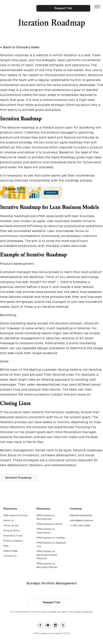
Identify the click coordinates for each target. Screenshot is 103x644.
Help (6, 546)
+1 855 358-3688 (80, 526)
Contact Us (10, 556)
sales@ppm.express (81, 521)
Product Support (13, 541)
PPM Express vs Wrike (49, 524)
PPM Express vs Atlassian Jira (51, 545)
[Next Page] (20, 478)
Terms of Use (11, 526)
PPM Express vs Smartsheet (46, 531)
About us (9, 521)
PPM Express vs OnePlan (51, 538)
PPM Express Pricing (15, 516)
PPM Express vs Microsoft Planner (47, 566)
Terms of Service (83, 612)
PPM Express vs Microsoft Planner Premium (47, 555)
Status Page (10, 551)
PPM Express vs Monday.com (46, 517)
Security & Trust (13, 536)
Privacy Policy (11, 531)
